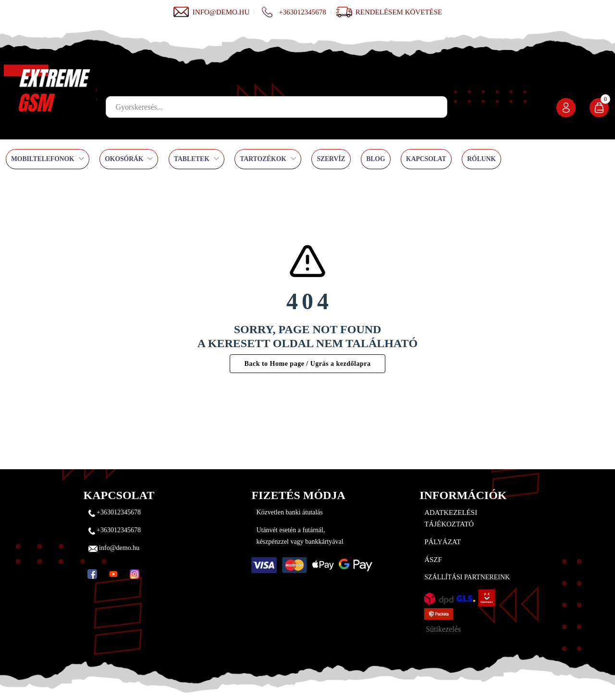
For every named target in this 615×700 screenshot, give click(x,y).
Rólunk (481, 159)
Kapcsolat (426, 159)
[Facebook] (92, 574)
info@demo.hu (211, 12)
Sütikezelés (443, 629)
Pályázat (443, 542)
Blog (375, 159)
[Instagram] (135, 574)
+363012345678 (292, 12)
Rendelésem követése (399, 12)
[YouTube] (113, 574)
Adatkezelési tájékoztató (451, 518)
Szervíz (331, 159)
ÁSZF (433, 560)
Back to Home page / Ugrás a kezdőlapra (308, 364)
